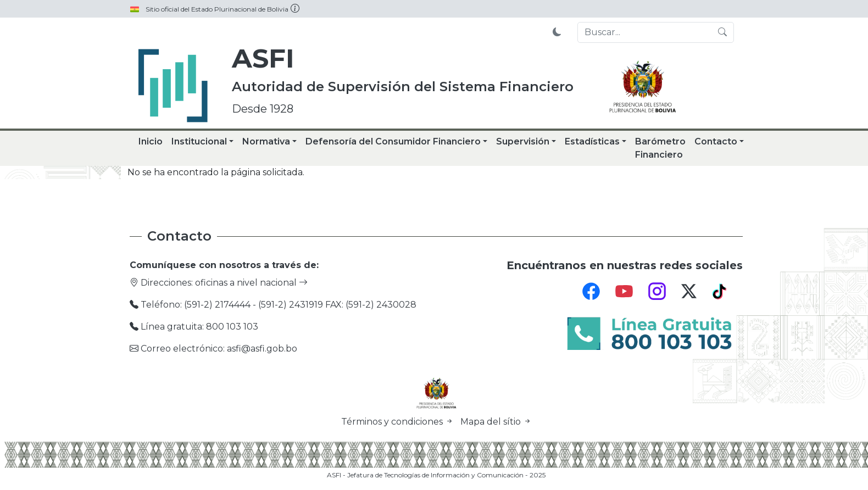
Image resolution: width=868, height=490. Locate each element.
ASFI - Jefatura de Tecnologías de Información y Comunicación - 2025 (436, 475)
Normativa (266, 141)
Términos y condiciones (399, 422)
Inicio (151, 141)
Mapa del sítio (496, 422)
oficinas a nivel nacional (251, 283)
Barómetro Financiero (660, 148)
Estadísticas (592, 141)
